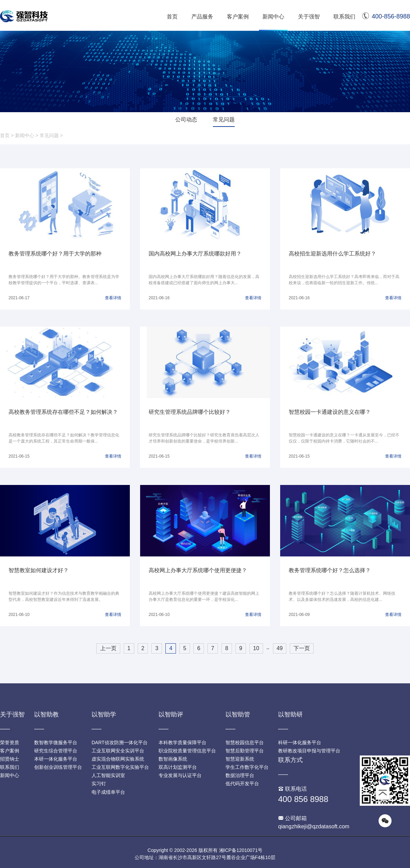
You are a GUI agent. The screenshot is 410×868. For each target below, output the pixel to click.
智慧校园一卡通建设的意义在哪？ (330, 412)
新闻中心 (273, 17)
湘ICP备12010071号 (241, 850)
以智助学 (104, 714)
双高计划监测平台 (178, 767)
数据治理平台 (240, 775)
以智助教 (46, 714)
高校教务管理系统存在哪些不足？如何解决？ (63, 412)
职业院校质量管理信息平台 (187, 751)
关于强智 (309, 17)
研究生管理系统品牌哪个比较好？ (190, 412)
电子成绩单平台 (108, 792)
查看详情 (113, 298)
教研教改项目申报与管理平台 (309, 751)
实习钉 (99, 784)
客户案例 (238, 17)
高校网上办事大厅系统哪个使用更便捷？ (198, 570)
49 (280, 648)
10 (256, 648)
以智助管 (238, 714)
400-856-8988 (386, 16)
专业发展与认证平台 (180, 775)
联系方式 (290, 760)
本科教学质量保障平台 (182, 742)
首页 (172, 17)
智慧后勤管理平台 (245, 751)
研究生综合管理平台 (56, 751)
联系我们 (344, 17)
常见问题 (224, 120)
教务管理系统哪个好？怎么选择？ (330, 570)
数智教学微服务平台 (56, 742)
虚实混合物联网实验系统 (118, 759)
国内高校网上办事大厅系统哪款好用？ (195, 254)
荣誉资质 (10, 742)
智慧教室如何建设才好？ (39, 570)
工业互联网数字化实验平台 (120, 767)
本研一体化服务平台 (56, 759)
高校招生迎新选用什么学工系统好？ (332, 254)
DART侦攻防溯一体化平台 (120, 742)
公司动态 (186, 120)
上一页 (108, 648)
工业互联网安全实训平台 (118, 751)
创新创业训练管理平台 (58, 767)
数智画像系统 (173, 759)
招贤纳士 (10, 759)
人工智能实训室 (108, 775)
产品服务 (202, 17)
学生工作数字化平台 (247, 767)
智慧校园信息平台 (245, 742)
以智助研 (290, 714)
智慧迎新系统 (240, 759)
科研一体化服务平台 (300, 742)
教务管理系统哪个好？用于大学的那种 (55, 254)
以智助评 (171, 714)
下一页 (302, 648)
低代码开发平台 (242, 784)
